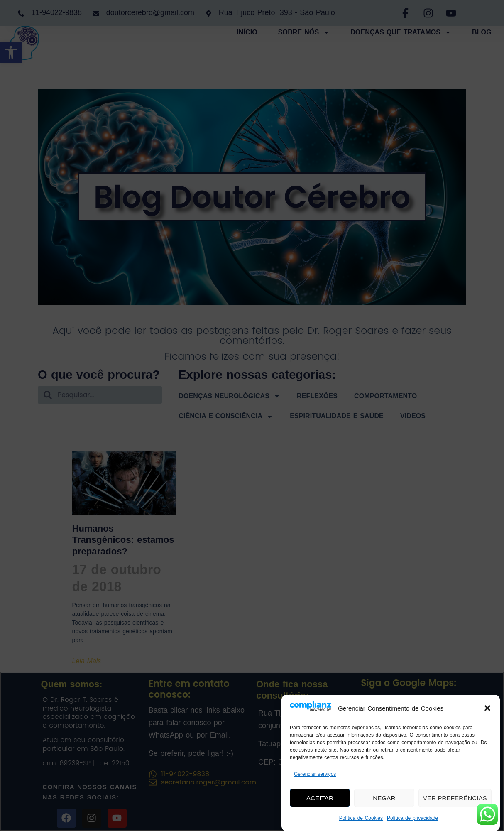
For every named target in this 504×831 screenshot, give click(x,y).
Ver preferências (455, 798)
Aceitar (320, 798)
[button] (487, 708)
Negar (384, 798)
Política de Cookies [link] (361, 818)
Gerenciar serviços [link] (315, 774)
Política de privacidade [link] (412, 818)
